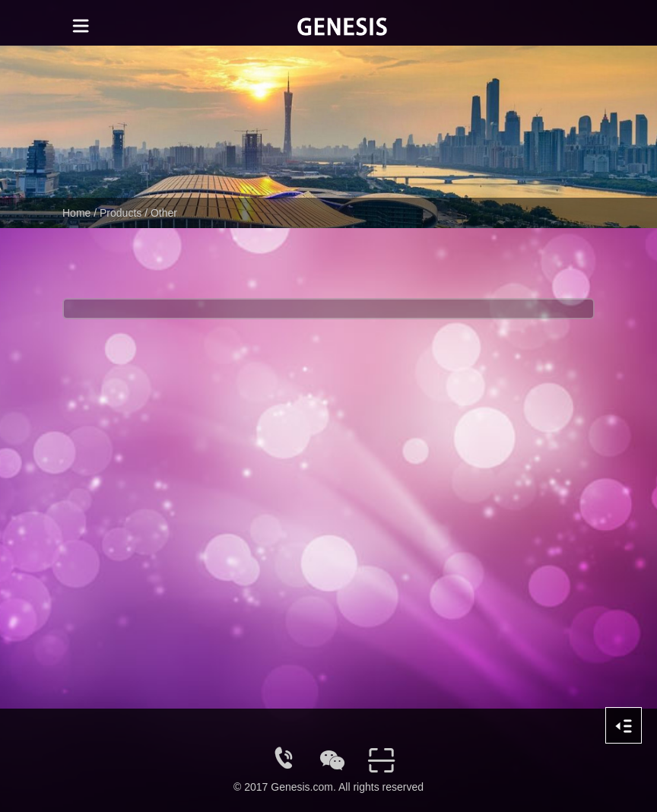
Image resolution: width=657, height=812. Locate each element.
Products (121, 213)
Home (76, 213)
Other (164, 213)
